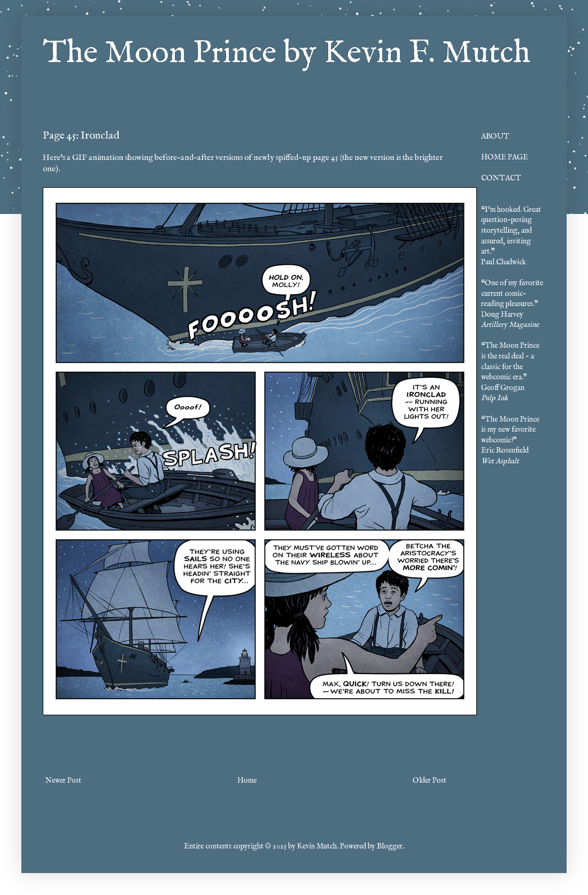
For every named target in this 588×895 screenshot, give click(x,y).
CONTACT (501, 178)
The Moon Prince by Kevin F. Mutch (287, 53)
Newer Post (63, 781)
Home (247, 781)
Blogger (390, 846)
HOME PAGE (505, 157)
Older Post (430, 781)
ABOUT (495, 136)
